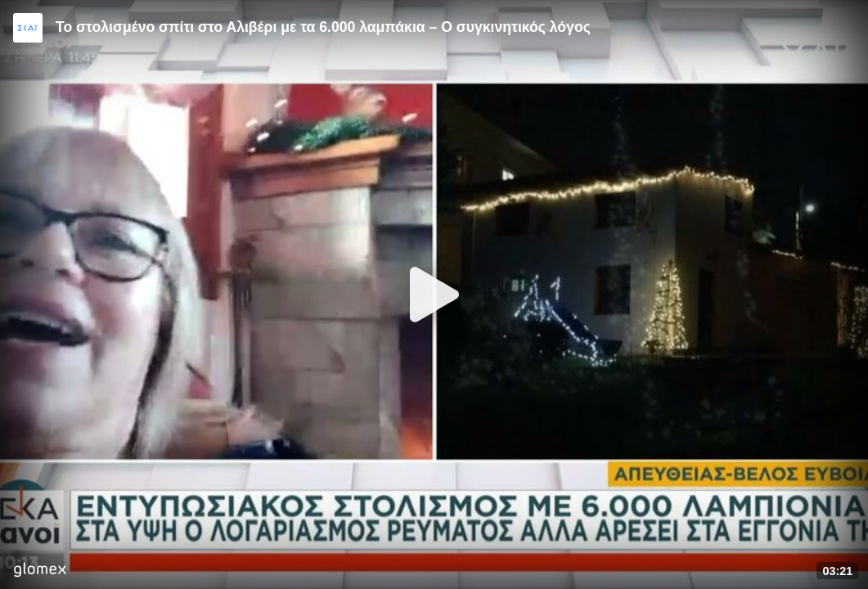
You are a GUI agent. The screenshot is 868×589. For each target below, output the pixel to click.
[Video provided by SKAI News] (28, 28)
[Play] (434, 294)
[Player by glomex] (40, 571)
